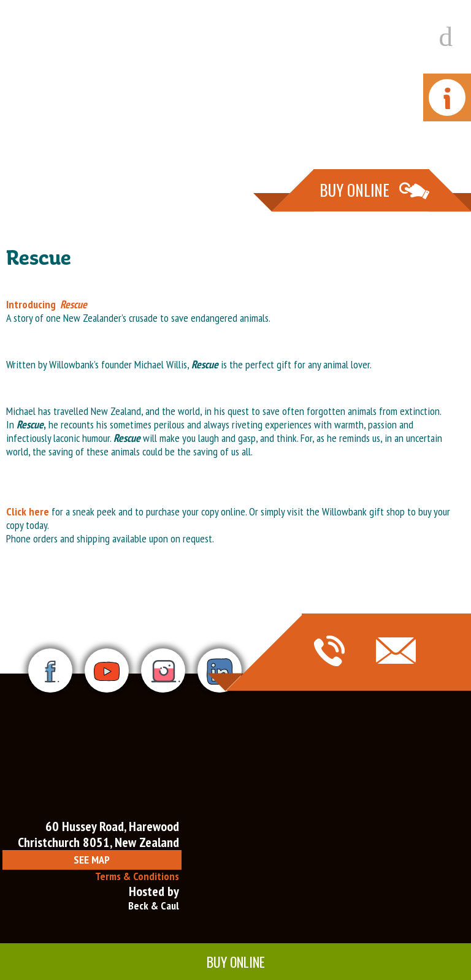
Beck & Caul (154, 906)
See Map (92, 860)
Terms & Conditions (137, 876)
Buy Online (236, 962)
